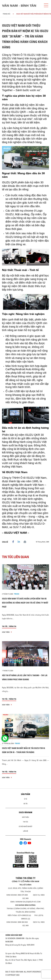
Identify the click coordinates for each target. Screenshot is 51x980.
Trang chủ (6, 14)
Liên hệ (26, 831)
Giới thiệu (26, 817)
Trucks (17, 594)
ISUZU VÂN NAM (26, 812)
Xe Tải (26, 804)
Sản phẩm (26, 794)
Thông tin (12, 626)
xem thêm (7, 632)
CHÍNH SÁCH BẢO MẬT (14, 935)
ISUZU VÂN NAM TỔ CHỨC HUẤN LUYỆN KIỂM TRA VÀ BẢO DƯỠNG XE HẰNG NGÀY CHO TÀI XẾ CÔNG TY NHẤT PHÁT (25, 603)
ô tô (26, 799)
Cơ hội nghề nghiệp (26, 826)
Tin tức (5, 626)
